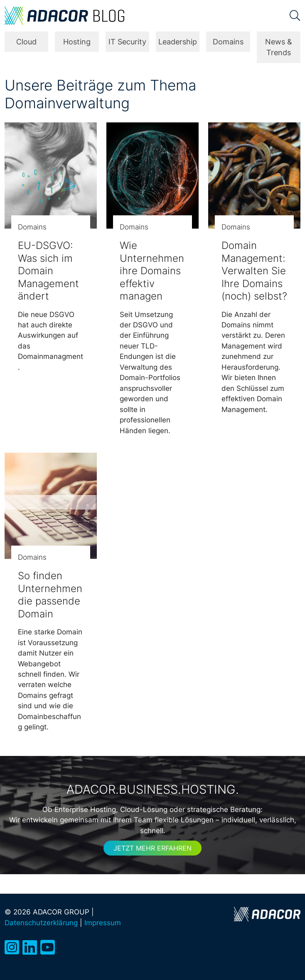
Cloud (26, 42)
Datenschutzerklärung (41, 923)
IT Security (127, 42)
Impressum (103, 923)
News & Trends (279, 47)
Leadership (178, 42)
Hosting (77, 42)
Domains (228, 42)
